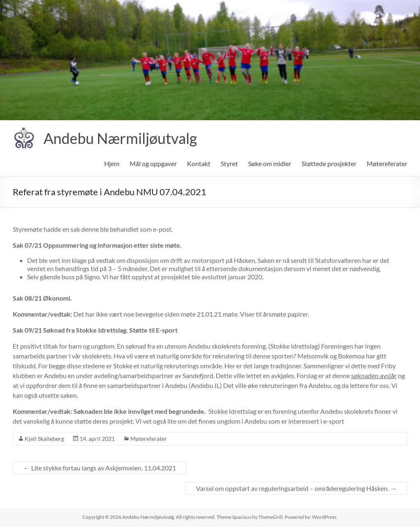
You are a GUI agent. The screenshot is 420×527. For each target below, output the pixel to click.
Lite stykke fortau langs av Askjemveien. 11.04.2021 (100, 468)
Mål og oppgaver (153, 163)
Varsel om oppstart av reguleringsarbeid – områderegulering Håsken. (296, 488)
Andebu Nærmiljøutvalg (120, 138)
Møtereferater (387, 163)
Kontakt (199, 163)
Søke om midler (270, 163)
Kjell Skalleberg (44, 439)
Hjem (112, 163)
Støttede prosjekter (329, 163)
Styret (229, 163)
